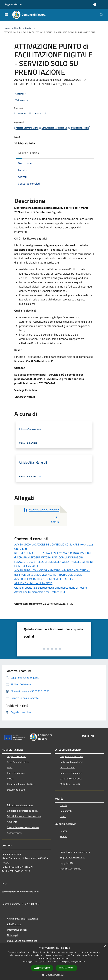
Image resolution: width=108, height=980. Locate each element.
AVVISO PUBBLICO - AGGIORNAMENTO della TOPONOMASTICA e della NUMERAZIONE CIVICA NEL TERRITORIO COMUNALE (52, 573)
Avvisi (28, 28)
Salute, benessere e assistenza (23, 827)
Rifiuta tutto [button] (66, 968)
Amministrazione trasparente (22, 919)
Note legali (13, 935)
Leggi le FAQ (66, 863)
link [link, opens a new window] (84, 961)
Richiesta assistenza (70, 869)
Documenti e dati (16, 790)
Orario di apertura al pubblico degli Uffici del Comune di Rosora (51, 588)
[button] (54, 975)
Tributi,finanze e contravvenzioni (24, 816)
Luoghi (63, 831)
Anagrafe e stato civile (72, 756)
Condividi (22, 94)
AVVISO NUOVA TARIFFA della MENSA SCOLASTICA (44, 579)
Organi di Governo (17, 756)
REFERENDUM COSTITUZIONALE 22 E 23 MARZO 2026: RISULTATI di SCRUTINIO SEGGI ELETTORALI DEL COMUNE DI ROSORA (53, 555)
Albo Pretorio (14, 924)
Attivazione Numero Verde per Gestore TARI (40, 592)
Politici (11, 779)
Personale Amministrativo (21, 784)
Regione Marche (13, 4)
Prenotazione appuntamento (75, 852)
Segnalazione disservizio (73, 857)
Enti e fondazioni (16, 773)
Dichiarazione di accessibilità (22, 941)
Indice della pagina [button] (28, 153)
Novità (18, 28)
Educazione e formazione (20, 805)
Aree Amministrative (18, 762)
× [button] (105, 947)
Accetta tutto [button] (42, 968)
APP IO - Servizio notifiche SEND (33, 583)
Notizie (64, 805)
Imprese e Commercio (71, 773)
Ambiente (12, 822)
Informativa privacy (17, 930)
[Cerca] (102, 15)
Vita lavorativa (67, 767)
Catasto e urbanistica (71, 779)
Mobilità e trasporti (70, 784)
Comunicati (66, 811)
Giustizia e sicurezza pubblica (22, 811)
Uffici (10, 767)
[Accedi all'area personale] (95, 5)
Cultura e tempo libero (72, 762)
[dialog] (54, 962)
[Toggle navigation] (6, 14)
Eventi (63, 836)
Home (7, 28)
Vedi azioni (22, 100)
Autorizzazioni (15, 833)
